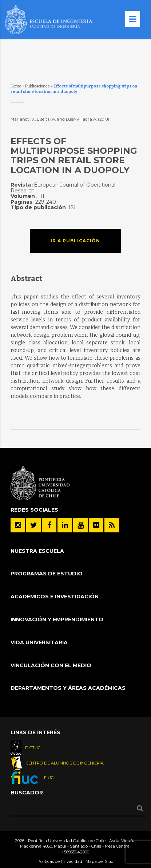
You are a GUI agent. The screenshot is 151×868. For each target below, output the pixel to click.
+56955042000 (75, 852)
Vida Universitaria (39, 642)
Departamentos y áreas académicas (68, 688)
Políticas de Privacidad (60, 861)
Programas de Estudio (47, 574)
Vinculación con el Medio (51, 665)
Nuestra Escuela (37, 551)
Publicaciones (37, 86)
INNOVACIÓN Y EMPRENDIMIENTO (57, 619)
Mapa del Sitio (99, 861)
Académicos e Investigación (55, 597)
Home (16, 86)
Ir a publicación (75, 241)
